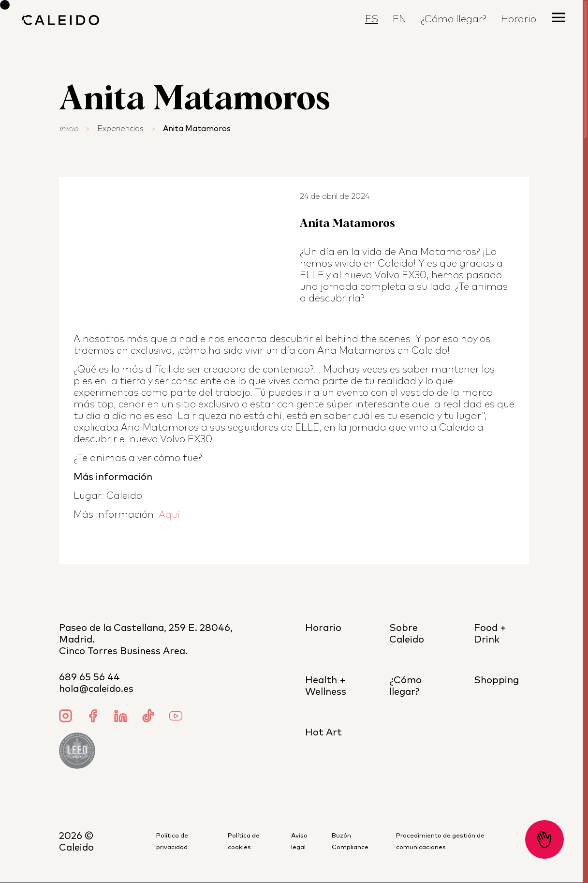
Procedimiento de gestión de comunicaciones (440, 842)
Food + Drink (490, 634)
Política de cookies (244, 842)
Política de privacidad (172, 842)
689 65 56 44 (89, 677)
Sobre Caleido (407, 634)
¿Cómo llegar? (454, 19)
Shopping (496, 680)
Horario (519, 19)
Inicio (68, 129)
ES (372, 19)
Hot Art (323, 733)
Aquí (169, 515)
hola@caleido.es (96, 689)
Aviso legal (299, 842)
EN (399, 19)
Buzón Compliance (350, 842)
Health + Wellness (326, 686)
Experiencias (120, 129)
